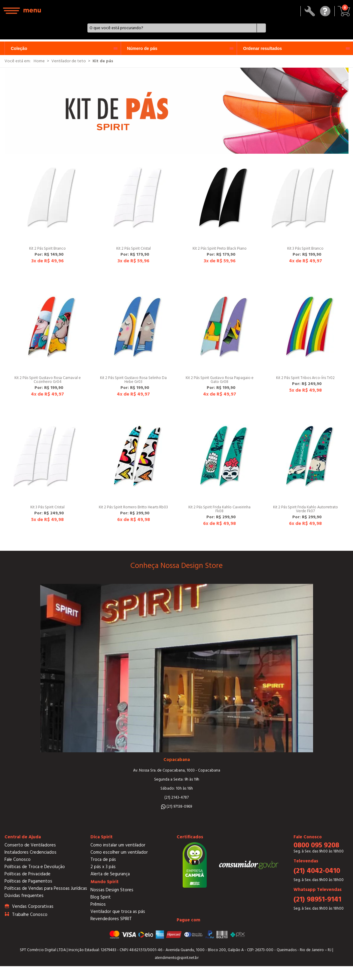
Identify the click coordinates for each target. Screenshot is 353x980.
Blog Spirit (101, 897)
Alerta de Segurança (110, 874)
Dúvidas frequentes (24, 896)
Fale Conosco (18, 860)
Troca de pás (103, 860)
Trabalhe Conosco (30, 915)
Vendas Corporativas (33, 906)
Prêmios (98, 904)
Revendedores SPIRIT (111, 919)
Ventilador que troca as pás (118, 912)
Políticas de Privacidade (27, 874)
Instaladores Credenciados (30, 852)
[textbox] (172, 28)
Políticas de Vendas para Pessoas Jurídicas (46, 888)
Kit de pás (103, 61)
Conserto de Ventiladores (30, 845)
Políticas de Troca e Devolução (35, 867)
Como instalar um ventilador (118, 845)
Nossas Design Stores (112, 890)
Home (39, 61)
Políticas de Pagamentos (28, 881)
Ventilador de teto (69, 61)
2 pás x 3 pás (103, 867)
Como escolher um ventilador (119, 852)
